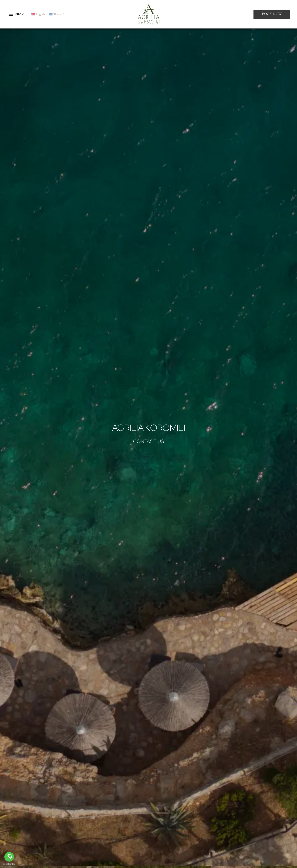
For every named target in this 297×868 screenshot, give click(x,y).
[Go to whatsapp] (9, 857)
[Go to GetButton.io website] (9, 864)
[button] (272, 14)
